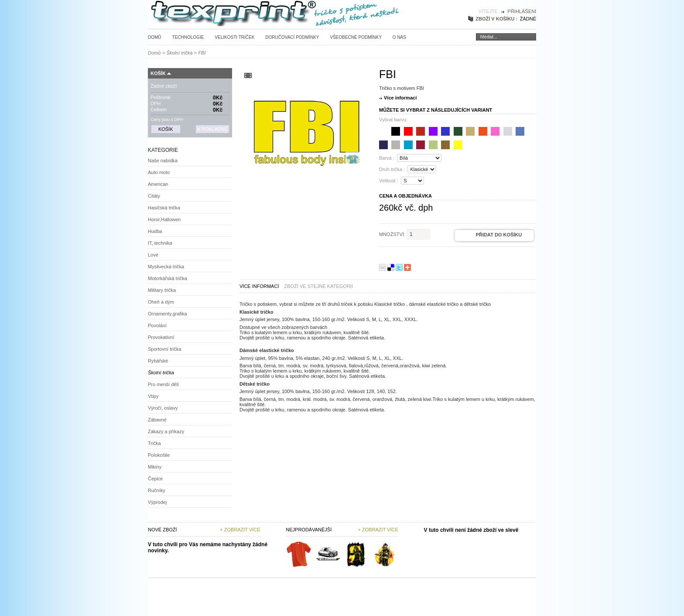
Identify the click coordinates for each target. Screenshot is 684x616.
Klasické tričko (390, 304)
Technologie (188, 37)
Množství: (392, 234)
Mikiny (155, 467)
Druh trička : (392, 169)
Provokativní (161, 337)
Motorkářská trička (168, 278)
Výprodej (157, 502)
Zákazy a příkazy (166, 431)
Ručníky (157, 490)
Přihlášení (522, 11)
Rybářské (158, 361)
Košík (158, 73)
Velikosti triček (234, 37)
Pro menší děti (163, 384)
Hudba (155, 231)
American (158, 184)
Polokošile (159, 455)
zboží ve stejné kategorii (318, 286)
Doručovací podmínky (292, 37)
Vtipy (153, 396)
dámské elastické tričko (434, 304)
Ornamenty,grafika (168, 314)
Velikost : (389, 181)
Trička (154, 443)
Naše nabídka (163, 161)
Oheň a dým (161, 302)
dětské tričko (477, 304)
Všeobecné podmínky (356, 37)
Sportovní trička (164, 349)
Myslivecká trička (166, 267)
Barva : (387, 158)
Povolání (157, 325)
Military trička (162, 290)
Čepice (155, 479)
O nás (399, 37)
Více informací (400, 98)
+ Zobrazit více (240, 530)
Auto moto (159, 172)
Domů (155, 37)
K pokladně (212, 129)
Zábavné (157, 420)
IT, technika (160, 243)
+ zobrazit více (378, 530)
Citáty (154, 196)
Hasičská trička (164, 208)
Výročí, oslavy (163, 408)
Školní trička (179, 53)
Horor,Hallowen (164, 219)
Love (153, 255)
